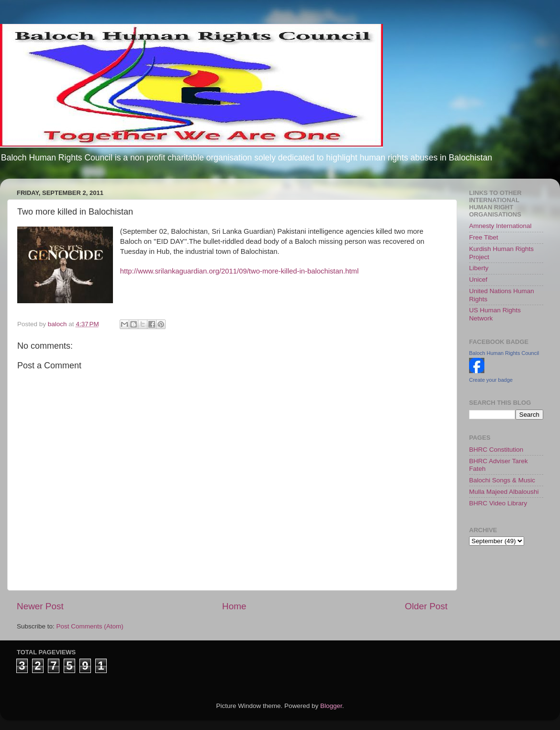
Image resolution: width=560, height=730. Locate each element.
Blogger (331, 706)
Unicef (478, 279)
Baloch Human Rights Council (504, 353)
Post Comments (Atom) (90, 626)
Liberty (479, 268)
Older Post (426, 606)
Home (234, 606)
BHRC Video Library (498, 503)
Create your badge (491, 380)
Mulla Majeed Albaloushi (504, 492)
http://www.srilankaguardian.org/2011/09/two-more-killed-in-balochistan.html (239, 271)
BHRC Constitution (496, 450)
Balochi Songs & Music (502, 480)
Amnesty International (500, 226)
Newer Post (40, 606)
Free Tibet (484, 237)
